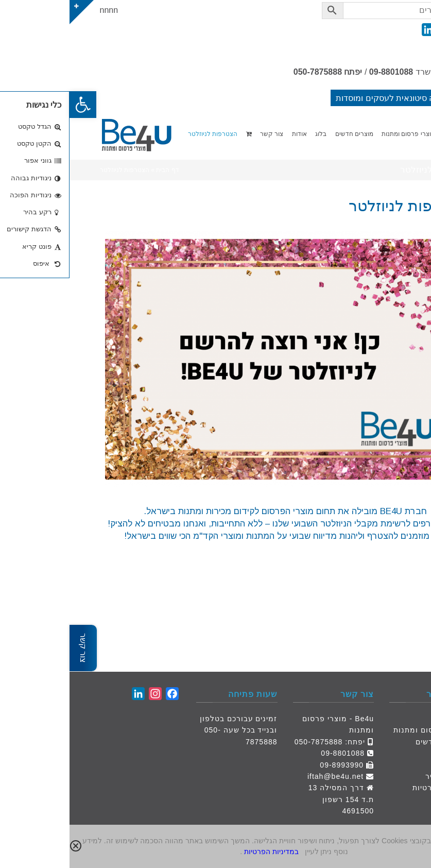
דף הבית (381, 719)
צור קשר (381, 765)
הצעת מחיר (376, 776)
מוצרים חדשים (371, 742)
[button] (13, 105)
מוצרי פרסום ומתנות (360, 730)
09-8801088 (322, 72)
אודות (386, 753)
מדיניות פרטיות (369, 788)
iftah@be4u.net (266, 776)
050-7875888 (248, 72)
